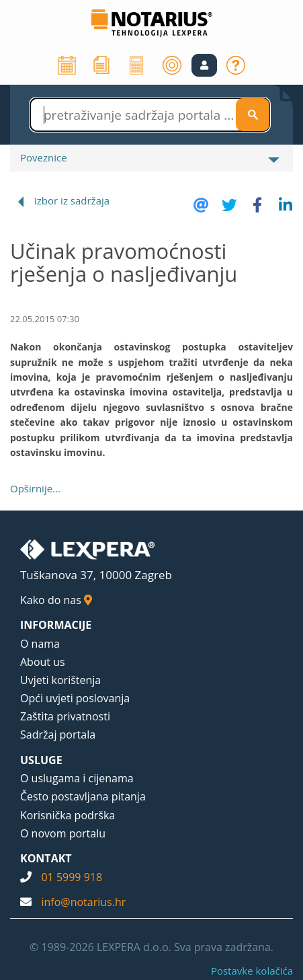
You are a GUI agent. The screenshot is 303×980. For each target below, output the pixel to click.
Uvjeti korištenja (60, 680)
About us (43, 662)
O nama (40, 644)
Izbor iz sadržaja (72, 200)
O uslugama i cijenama (77, 778)
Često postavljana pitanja (83, 796)
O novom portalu (63, 833)
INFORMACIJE (56, 625)
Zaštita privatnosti (65, 716)
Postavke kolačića (252, 971)
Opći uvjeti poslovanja (75, 698)
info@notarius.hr (83, 902)
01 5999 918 (72, 877)
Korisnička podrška (68, 815)
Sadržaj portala (58, 734)
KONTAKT (46, 858)
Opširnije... (35, 488)
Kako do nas (56, 600)
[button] (204, 65)
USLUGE (41, 760)
